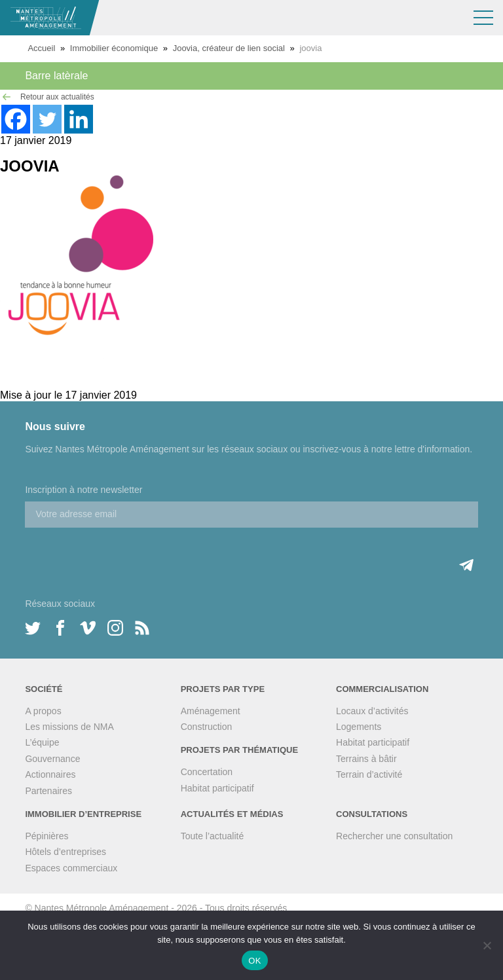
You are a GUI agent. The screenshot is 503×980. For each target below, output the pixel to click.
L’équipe (42, 742)
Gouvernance (52, 759)
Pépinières (47, 836)
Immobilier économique (114, 48)
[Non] (487, 945)
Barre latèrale (56, 76)
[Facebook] (16, 119)
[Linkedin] (79, 119)
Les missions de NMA (69, 727)
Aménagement (211, 711)
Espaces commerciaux (71, 868)
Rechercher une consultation (394, 836)
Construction (207, 727)
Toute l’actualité (213, 836)
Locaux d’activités (372, 711)
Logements (359, 727)
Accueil (41, 48)
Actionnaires (50, 774)
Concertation (207, 772)
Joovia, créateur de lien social (229, 48)
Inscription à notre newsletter (84, 490)
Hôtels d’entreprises (65, 852)
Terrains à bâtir (366, 759)
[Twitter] (47, 119)
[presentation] (124, 553)
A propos (43, 711)
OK (254, 961)
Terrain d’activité (369, 774)
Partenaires (48, 791)
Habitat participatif (217, 788)
